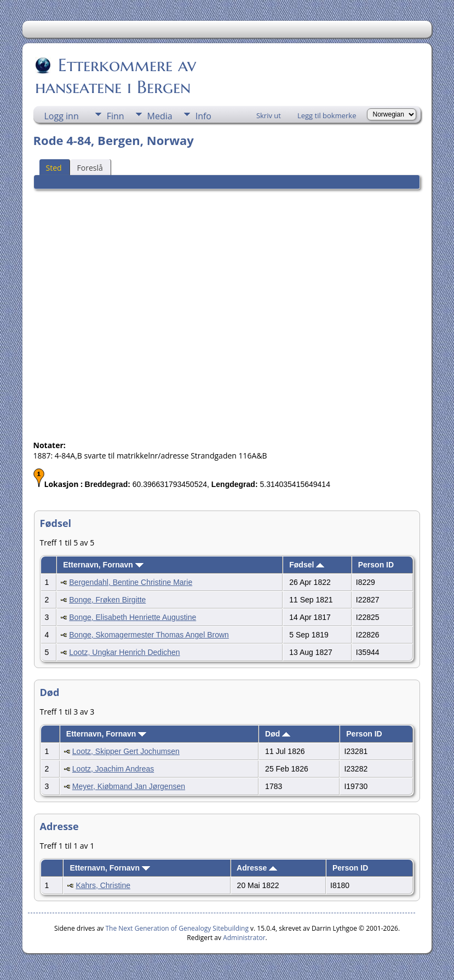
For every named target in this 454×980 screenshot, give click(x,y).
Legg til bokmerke (327, 115)
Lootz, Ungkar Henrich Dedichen (124, 652)
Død (278, 734)
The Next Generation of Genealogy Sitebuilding (177, 928)
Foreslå (90, 168)
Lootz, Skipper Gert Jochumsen (126, 751)
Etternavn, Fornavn (103, 565)
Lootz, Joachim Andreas (113, 769)
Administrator (244, 938)
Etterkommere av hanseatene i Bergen (116, 76)
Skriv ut (269, 115)
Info (203, 116)
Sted (54, 168)
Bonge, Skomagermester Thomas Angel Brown (149, 635)
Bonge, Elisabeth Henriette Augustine (133, 617)
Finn (116, 116)
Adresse (257, 868)
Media (160, 116)
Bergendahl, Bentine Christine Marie (131, 582)
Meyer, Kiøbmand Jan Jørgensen (129, 786)
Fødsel (307, 565)
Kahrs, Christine (103, 885)
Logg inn (62, 116)
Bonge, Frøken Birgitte (107, 600)
